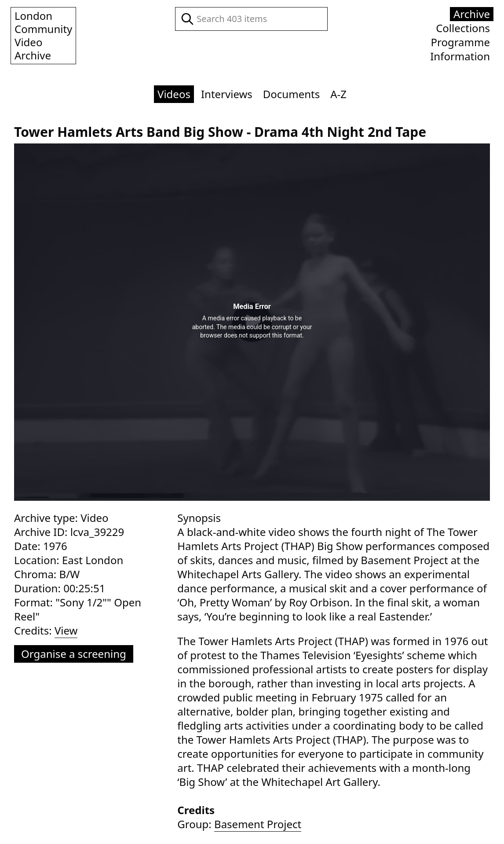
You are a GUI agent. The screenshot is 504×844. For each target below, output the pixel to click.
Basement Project (258, 824)
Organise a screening (74, 654)
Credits (196, 810)
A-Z (338, 94)
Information (460, 56)
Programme (460, 42)
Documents (291, 94)
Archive (472, 14)
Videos (174, 94)
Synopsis (199, 518)
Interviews (227, 94)
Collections (463, 28)
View (66, 631)
